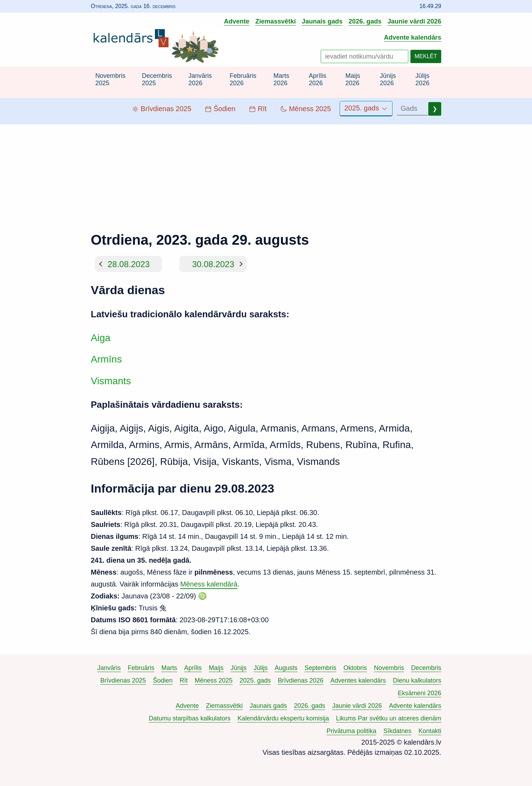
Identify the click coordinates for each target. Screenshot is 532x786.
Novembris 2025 (110, 80)
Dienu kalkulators (417, 680)
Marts (169, 668)
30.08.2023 (213, 264)
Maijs (216, 668)
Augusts (286, 668)
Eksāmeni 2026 (420, 693)
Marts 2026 (281, 80)
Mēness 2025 (214, 680)
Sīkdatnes (397, 731)
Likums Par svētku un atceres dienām (389, 718)
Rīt (183, 680)
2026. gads (365, 21)
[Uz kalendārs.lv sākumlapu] (133, 40)
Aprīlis (193, 668)
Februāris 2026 (243, 80)
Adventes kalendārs (358, 680)
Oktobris (355, 668)
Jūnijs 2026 (388, 80)
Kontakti (430, 731)
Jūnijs (239, 668)
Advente (237, 21)
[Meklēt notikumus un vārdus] (364, 56)
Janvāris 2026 (200, 80)
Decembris (426, 668)
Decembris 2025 (157, 80)
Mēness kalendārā (209, 584)
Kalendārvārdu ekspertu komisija (283, 718)
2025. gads (366, 108)
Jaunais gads (322, 21)
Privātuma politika (352, 731)
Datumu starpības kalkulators (190, 718)
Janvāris (109, 668)
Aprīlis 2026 (318, 80)
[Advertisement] (266, 174)
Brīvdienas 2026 (301, 680)
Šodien (163, 680)
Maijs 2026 (353, 80)
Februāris (141, 668)
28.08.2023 (129, 264)
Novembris (389, 668)
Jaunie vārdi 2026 (414, 21)
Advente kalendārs (412, 37)
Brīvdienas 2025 (123, 680)
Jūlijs (261, 668)
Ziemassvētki (276, 21)
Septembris (320, 668)
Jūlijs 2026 (422, 80)
